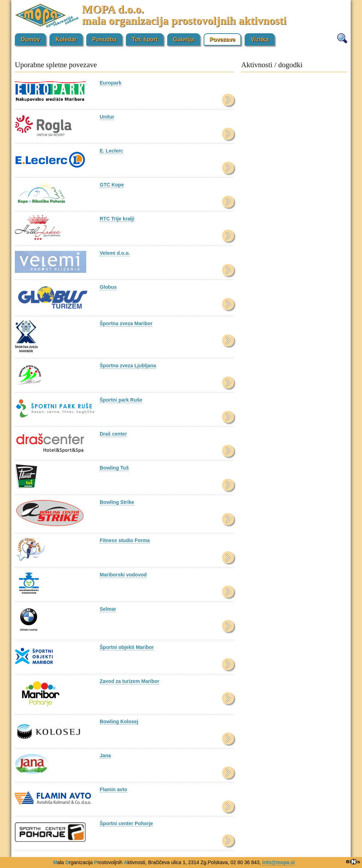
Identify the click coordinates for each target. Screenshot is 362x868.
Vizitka (259, 39)
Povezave (223, 39)
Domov (30, 39)
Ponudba (104, 39)
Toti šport (145, 39)
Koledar (66, 39)
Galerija (184, 39)
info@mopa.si (279, 862)
